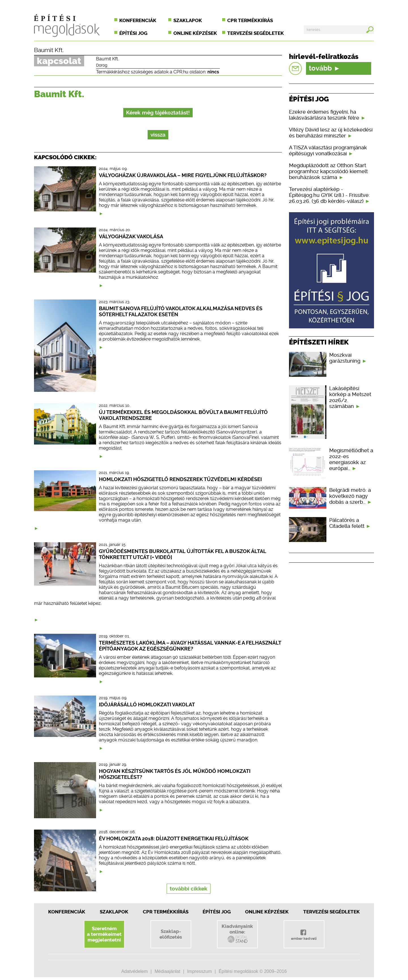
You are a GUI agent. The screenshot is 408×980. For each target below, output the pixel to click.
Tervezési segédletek (256, 33)
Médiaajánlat (167, 971)
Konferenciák (138, 20)
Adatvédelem (134, 971)
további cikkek (189, 889)
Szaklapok (188, 20)
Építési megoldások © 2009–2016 (253, 971)
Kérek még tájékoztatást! (158, 113)
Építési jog (133, 33)
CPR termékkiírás (250, 20)
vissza (158, 135)
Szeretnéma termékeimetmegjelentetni (104, 934)
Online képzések (195, 33)
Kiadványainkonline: (237, 934)
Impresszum (199, 971)
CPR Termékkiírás (166, 912)
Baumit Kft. (49, 50)
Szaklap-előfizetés (171, 934)
